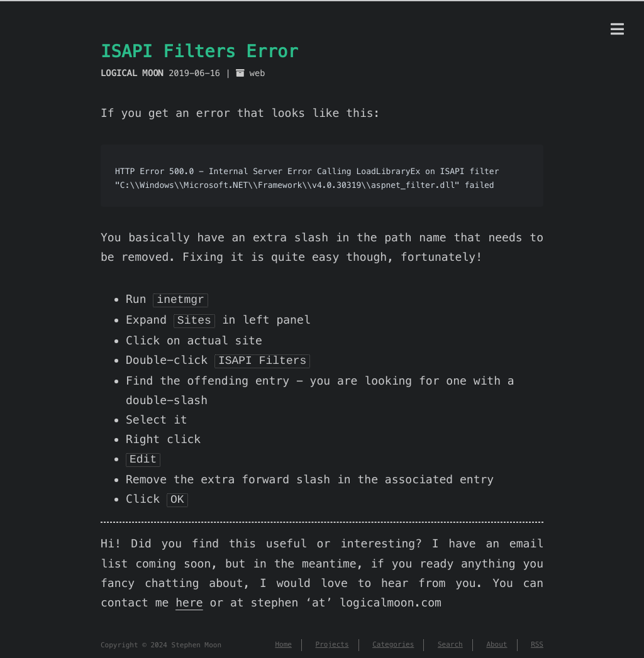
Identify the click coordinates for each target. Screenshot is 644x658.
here (189, 597)
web (258, 73)
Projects (332, 639)
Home (283, 639)
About (497, 639)
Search (450, 639)
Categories (393, 639)
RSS (537, 639)
